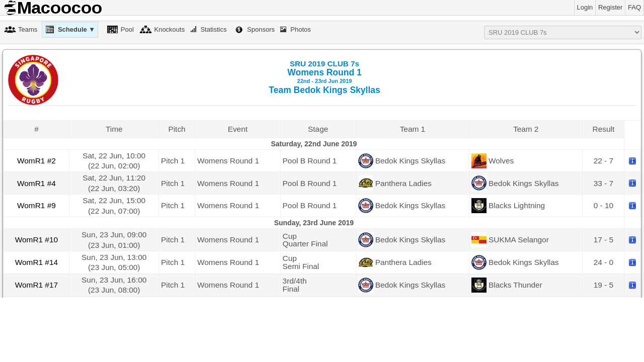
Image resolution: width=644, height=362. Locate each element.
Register (610, 7)
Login (585, 7)
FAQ (634, 7)
